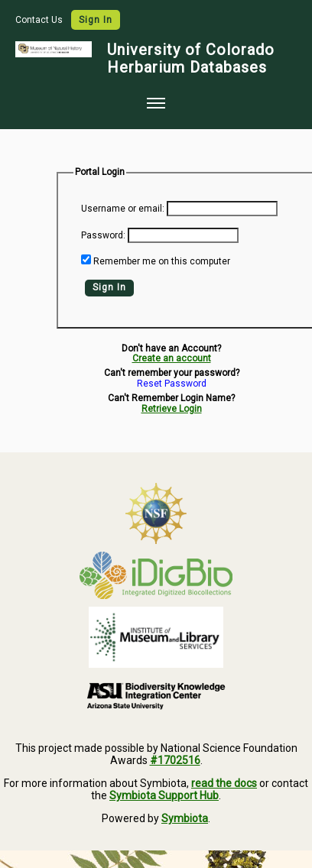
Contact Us (40, 20)
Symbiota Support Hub (164, 795)
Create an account (172, 358)
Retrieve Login (172, 409)
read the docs (224, 783)
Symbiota (185, 818)
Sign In (96, 20)
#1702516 (175, 760)
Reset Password (172, 384)
